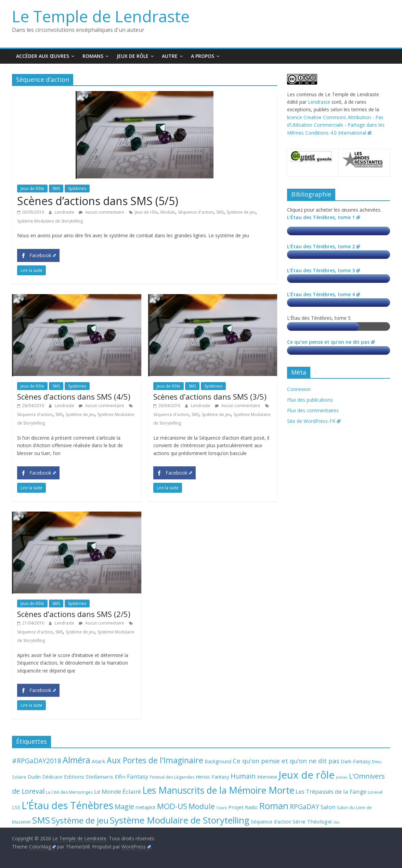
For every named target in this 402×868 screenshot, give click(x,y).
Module (168, 212)
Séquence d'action (196, 212)
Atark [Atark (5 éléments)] (99, 761)
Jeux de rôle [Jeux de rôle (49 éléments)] (307, 775)
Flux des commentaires (313, 410)
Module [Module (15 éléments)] (202, 806)
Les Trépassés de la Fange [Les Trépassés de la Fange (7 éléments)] (331, 791)
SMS (56, 188)
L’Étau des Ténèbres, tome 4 (323, 294)
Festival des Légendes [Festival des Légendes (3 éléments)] (172, 777)
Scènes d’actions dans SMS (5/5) (98, 201)
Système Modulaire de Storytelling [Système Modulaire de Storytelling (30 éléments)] (180, 820)
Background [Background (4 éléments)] (218, 761)
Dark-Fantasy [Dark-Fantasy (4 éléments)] (356, 761)
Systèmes (77, 188)
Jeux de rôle (146, 212)
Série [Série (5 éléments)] (299, 821)
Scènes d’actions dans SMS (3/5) (210, 397)
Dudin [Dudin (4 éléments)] (34, 777)
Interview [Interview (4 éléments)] (267, 777)
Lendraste (65, 212)
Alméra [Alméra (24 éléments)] (76, 760)
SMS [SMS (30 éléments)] (41, 820)
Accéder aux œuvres (43, 56)
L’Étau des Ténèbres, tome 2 (323, 246)
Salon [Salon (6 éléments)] (328, 807)
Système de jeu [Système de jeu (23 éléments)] (80, 820)
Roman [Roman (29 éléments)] (274, 806)
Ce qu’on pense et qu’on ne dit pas (331, 342)
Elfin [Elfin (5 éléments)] (120, 777)
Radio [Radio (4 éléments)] (251, 807)
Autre (170, 56)
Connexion (299, 389)
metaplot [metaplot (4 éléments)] (146, 807)
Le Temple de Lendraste (101, 16)
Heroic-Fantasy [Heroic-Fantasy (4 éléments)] (212, 777)
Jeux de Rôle (133, 56)
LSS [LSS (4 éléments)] (16, 807)
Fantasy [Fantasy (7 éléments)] (138, 776)
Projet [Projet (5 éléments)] (236, 807)
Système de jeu (241, 212)
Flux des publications (310, 400)
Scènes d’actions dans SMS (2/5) (74, 614)
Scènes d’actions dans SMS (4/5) (74, 397)
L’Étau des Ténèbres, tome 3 (323, 270)
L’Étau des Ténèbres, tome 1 (323, 217)
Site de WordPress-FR (314, 421)
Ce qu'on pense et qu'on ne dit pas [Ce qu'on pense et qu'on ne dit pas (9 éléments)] (286, 761)
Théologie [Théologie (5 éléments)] (319, 821)
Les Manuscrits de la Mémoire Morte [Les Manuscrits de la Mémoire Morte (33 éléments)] (218, 790)
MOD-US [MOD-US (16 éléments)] (172, 806)
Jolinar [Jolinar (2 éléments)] (342, 777)
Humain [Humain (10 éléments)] (243, 776)
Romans (93, 56)
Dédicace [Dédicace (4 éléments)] (52, 777)
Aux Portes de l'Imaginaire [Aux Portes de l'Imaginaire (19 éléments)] (155, 760)
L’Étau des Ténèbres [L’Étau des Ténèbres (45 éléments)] (67, 805)
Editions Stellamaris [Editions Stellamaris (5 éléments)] (89, 777)
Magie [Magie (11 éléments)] (124, 807)
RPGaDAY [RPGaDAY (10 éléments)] (304, 807)
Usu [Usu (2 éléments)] (336, 822)
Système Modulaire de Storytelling (50, 221)
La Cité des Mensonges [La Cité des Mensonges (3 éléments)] (69, 792)
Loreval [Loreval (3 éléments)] (375, 792)
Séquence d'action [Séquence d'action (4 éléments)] (271, 822)
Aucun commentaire (101, 212)
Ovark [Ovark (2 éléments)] (222, 808)
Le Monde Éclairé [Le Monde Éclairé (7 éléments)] (118, 791)
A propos (203, 56)
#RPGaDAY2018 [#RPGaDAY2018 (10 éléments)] (37, 761)
